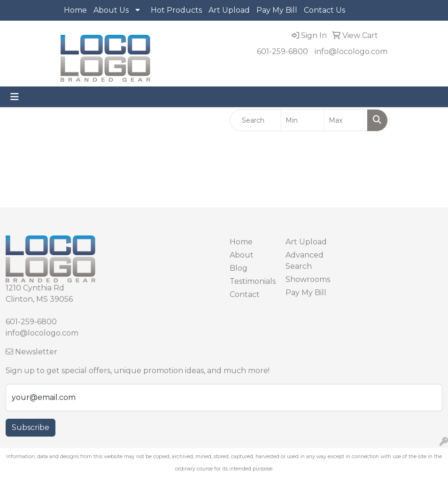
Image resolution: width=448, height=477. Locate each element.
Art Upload (229, 10)
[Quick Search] (255, 120)
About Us (111, 10)
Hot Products (176, 10)
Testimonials (252, 281)
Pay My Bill (277, 10)
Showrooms (308, 279)
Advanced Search (305, 261)
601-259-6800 (282, 51)
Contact (245, 294)
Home (75, 10)
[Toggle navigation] (15, 97)
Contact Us (324, 10)
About (242, 255)
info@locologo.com (351, 51)
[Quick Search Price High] (346, 120)
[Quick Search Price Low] (302, 120)
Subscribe (31, 427)
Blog (239, 268)
